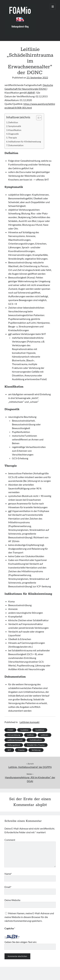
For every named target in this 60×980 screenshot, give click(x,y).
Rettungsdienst (14, 745)
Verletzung (36, 750)
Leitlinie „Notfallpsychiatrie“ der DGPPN (30, 767)
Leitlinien (44, 735)
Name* (8, 874)
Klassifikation (15, 130)
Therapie (13, 138)
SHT (9, 750)
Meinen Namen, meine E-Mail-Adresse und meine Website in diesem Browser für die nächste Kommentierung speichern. (29, 917)
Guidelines (40, 730)
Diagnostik (13, 134)
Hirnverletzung (14, 735)
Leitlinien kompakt (30, 722)
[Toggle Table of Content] (37, 118)
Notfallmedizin (36, 740)
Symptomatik (15, 126)
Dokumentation (16, 145)
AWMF (31, 93)
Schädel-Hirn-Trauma (36, 745)
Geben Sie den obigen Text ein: (21, 942)
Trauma (21, 750)
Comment (10, 840)
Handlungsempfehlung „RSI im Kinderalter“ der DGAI (30, 779)
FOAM (10, 730)
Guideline (24, 730)
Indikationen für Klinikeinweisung (25, 141)
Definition (13, 122)
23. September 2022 (37, 77)
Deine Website (12, 900)
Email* (8, 887)
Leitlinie (30, 735)
